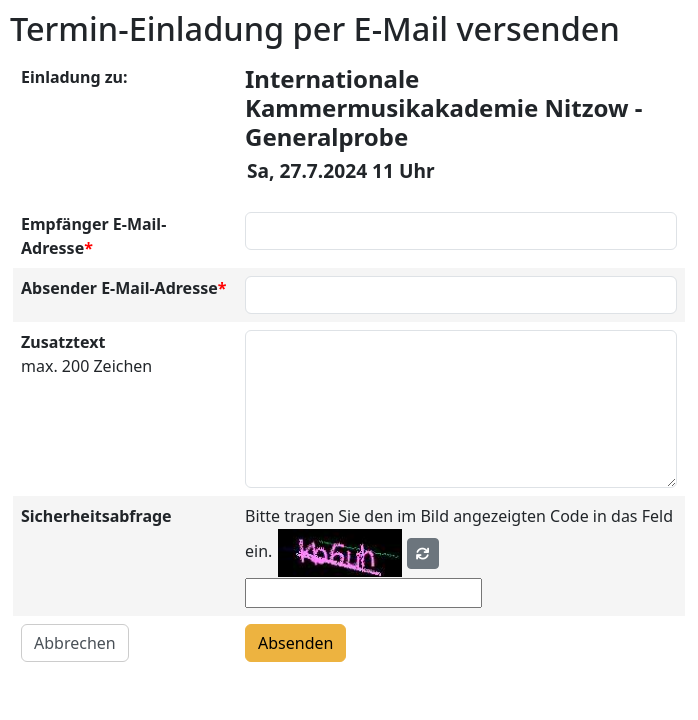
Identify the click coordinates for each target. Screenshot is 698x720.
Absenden (295, 643)
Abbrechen (75, 643)
